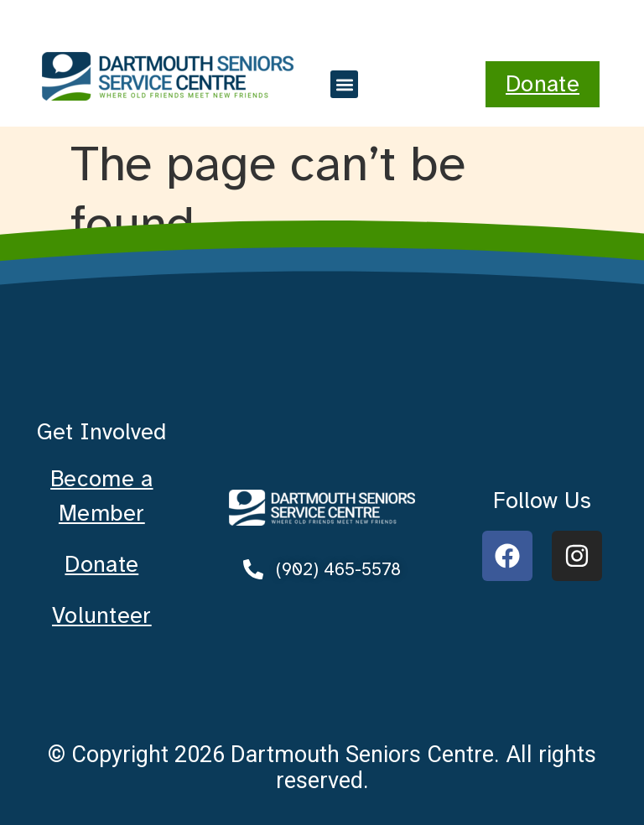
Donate (101, 564)
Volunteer (102, 615)
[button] (344, 84)
